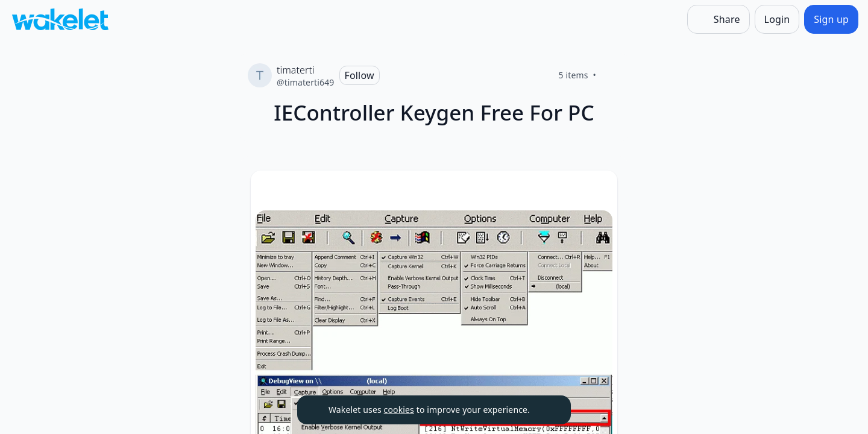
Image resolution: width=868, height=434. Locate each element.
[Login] (777, 19)
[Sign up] (831, 19)
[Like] (611, 75)
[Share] (719, 19)
